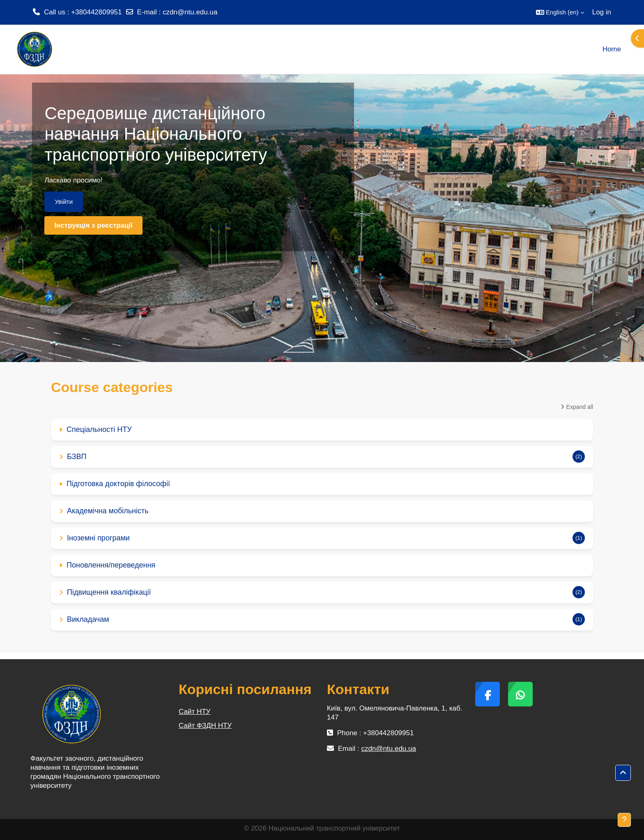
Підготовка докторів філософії (118, 484)
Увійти (64, 202)
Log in (602, 12)
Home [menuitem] (612, 49)
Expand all (580, 407)
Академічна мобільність (108, 511)
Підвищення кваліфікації (109, 592)
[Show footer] (624, 820)
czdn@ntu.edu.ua (190, 12)
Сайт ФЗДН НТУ (205, 726)
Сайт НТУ (194, 712)
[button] (560, 12)
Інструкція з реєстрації (93, 225)
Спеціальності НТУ (99, 429)
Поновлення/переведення (111, 565)
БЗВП (77, 457)
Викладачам (88, 619)
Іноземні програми (98, 538)
